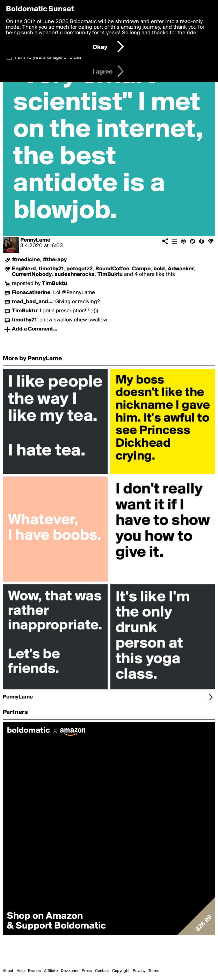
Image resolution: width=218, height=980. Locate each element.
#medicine (26, 260)
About (8, 971)
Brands (34, 971)
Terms (154, 971)
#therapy (55, 260)
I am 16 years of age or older (48, 57)
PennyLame (35, 240)
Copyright (121, 971)
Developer (70, 971)
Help (21, 971)
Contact (102, 971)
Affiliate (51, 971)
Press (87, 971)
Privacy (139, 971)
